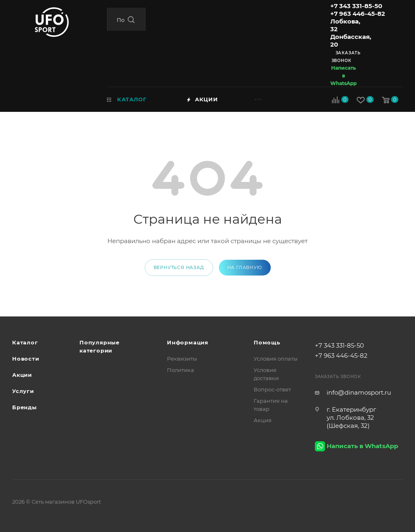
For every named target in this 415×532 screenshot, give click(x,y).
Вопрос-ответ (272, 389)
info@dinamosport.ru (359, 392)
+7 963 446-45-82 (358, 14)
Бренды (25, 407)
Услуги (23, 391)
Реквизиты (182, 359)
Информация (188, 342)
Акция (263, 420)
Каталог (25, 342)
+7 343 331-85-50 (356, 6)
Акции (22, 375)
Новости (26, 359)
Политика (181, 370)
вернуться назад (179, 267)
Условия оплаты (276, 359)
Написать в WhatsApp (343, 76)
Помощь (267, 342)
